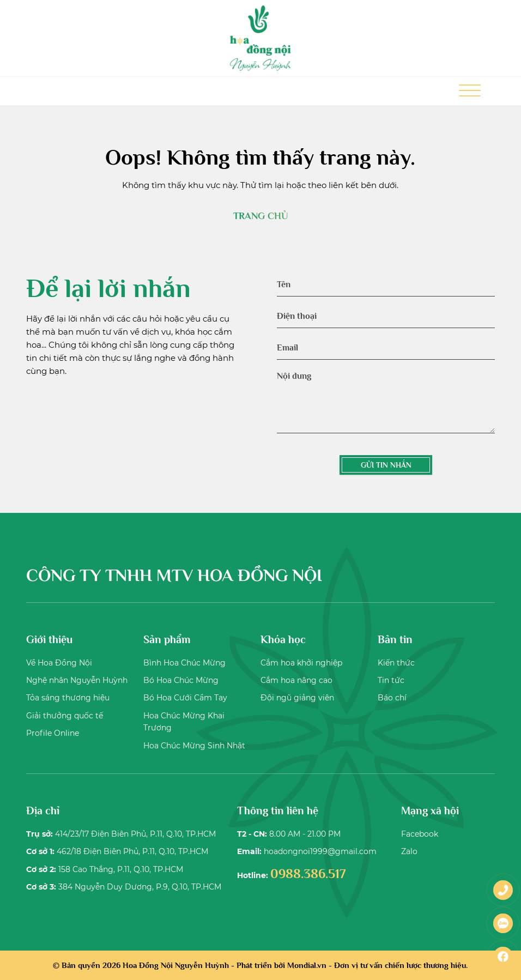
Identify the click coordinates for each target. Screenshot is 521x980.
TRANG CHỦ (260, 216)
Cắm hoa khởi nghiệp (301, 663)
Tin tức (391, 680)
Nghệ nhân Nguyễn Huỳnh (77, 680)
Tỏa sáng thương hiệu (68, 698)
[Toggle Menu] (470, 91)
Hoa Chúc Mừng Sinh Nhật (194, 746)
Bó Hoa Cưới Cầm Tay (185, 698)
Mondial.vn (307, 965)
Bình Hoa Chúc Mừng (184, 663)
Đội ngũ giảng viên (297, 698)
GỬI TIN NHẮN (386, 465)
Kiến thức (396, 663)
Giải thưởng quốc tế (65, 716)
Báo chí (392, 698)
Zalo (409, 851)
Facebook (420, 834)
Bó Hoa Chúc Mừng (181, 680)
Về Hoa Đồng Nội (59, 663)
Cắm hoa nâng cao (296, 680)
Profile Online (53, 733)
